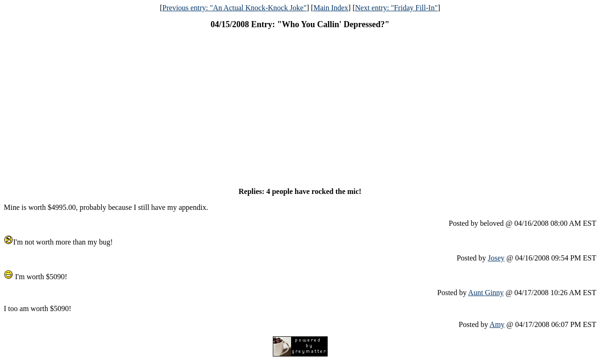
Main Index (331, 8)
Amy (497, 324)
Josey (496, 258)
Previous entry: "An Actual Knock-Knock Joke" (234, 8)
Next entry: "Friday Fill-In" (397, 8)
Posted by (472, 258)
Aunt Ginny (486, 293)
